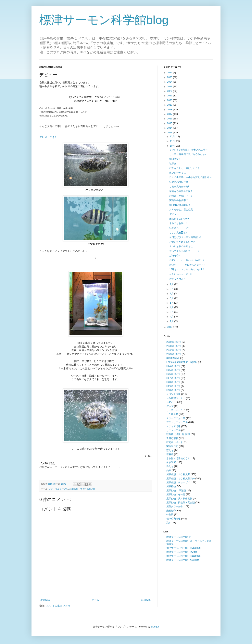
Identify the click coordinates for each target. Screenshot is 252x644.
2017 (170, 114)
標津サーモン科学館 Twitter (182, 552)
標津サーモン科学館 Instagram (183, 548)
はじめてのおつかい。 (181, 219)
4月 (172, 307)
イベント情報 (173, 394)
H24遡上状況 (173, 366)
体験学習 (171, 462)
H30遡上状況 (173, 390)
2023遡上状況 (174, 354)
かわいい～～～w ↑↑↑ (181, 274)
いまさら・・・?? (179, 228)
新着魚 (170, 454)
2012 (170, 327)
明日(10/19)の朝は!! (180, 205)
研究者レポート (175, 442)
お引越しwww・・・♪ (181, 196)
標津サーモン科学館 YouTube (183, 560)
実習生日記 (172, 446)
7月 (172, 294)
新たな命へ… (176, 256)
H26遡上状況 (173, 374)
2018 (170, 110)
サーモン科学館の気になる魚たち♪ (188, 154)
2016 (170, 119)
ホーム (95, 600)
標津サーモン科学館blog (104, 20)
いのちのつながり (179, 182)
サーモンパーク (175, 410)
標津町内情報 (173, 519)
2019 (170, 105)
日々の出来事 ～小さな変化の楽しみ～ (191, 177)
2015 (170, 123)
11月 (173, 141)
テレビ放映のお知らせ (181, 246)
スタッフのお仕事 (176, 418)
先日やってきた (48, 137)
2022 (170, 91)
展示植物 (171, 486)
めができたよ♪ (177, 279)
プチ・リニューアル (58, 489)
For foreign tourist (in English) (182, 362)
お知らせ (171, 402)
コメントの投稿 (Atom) (58, 606)
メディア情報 (173, 426)
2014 (170, 128)
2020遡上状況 (174, 346)
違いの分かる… (178, 173)
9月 (172, 284)
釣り (169, 470)
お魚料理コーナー (176, 398)
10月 (173, 146)
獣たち (170, 450)
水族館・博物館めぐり (178, 458)
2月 (172, 317)
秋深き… (174, 164)
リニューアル (173, 430)
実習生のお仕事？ (179, 200)
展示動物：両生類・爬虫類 (181, 503)
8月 (172, 289)
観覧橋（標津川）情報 (178, 434)
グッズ (170, 406)
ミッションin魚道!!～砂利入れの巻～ (189, 150)
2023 (170, 87)
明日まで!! (175, 159)
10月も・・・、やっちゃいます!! (187, 269)
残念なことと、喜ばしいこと (185, 168)
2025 (170, 77)
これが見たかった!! (179, 187)
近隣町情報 (172, 438)
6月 (172, 298)
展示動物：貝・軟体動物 (179, 499)
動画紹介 (171, 511)
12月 (173, 137)
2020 (170, 100)
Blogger (155, 627)
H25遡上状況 (173, 370)
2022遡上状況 (174, 350)
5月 (172, 303)
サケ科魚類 (172, 414)
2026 (170, 73)
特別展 (170, 515)
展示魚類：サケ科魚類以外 (82, 489)
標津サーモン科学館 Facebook (183, 556)
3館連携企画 (173, 358)
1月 (172, 321)
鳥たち (170, 466)
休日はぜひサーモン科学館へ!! (185, 237)
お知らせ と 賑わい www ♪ (187, 260)
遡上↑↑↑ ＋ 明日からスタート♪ (187, 265)
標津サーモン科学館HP (179, 537)
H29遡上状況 (173, 386)
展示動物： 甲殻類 (176, 491)
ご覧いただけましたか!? (182, 242)
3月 (172, 312)
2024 (170, 82)
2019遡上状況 (174, 342)
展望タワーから (175, 506)
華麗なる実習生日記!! (181, 191)
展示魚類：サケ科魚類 (178, 474)
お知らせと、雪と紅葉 (181, 210)
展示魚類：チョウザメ (178, 482)
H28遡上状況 (173, 382)
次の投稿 (45, 600)
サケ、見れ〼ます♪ (179, 233)
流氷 (169, 523)
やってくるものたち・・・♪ (184, 251)
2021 (170, 96)
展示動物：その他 (176, 494)
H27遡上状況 (173, 378)
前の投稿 (146, 600)
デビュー (174, 214)
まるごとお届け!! (178, 223)
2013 (170, 133)
